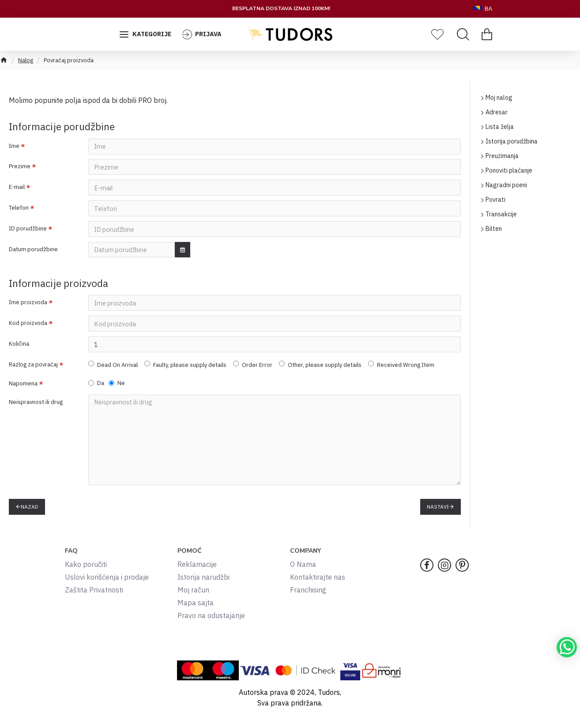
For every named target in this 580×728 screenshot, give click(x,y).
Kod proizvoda (28, 326)
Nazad (30, 508)
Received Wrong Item (401, 369)
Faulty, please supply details (185, 369)
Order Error (253, 369)
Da (96, 388)
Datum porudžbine (33, 252)
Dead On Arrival (113, 369)
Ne (117, 388)
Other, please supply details (320, 369)
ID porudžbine (28, 231)
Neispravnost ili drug (36, 407)
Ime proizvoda (28, 305)
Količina (19, 348)
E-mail (17, 188)
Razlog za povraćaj (33, 369)
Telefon (19, 209)
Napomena (23, 388)
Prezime (20, 167)
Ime (14, 146)
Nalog (26, 60)
